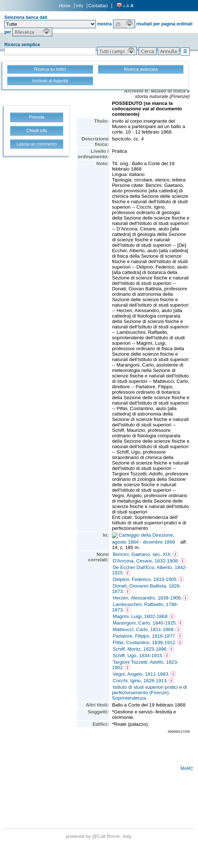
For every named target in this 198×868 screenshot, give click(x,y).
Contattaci (98, 6)
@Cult (99, 836)
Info (80, 6)
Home (65, 6)
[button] (124, 24)
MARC (187, 769)
